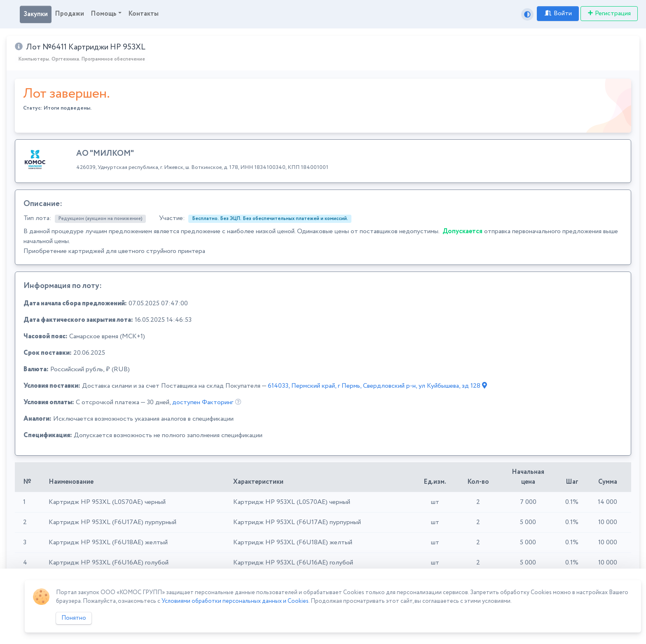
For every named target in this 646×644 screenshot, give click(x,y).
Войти (558, 13)
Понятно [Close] (74, 618)
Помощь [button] (104, 14)
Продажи (69, 14)
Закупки (36, 14)
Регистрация (609, 13)
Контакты (143, 14)
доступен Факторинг (203, 402)
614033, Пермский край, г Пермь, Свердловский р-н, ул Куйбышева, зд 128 (377, 386)
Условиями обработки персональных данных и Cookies (235, 601)
